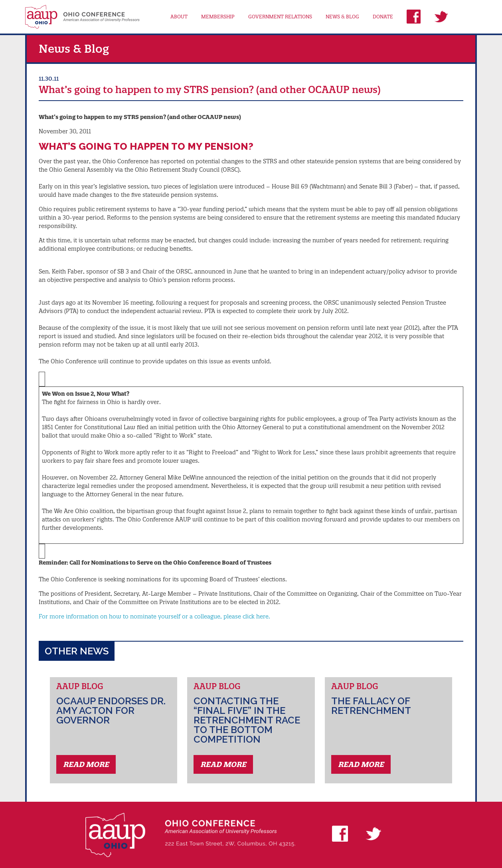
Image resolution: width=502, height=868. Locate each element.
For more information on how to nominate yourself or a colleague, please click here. (154, 616)
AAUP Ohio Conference (82, 17)
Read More (86, 764)
